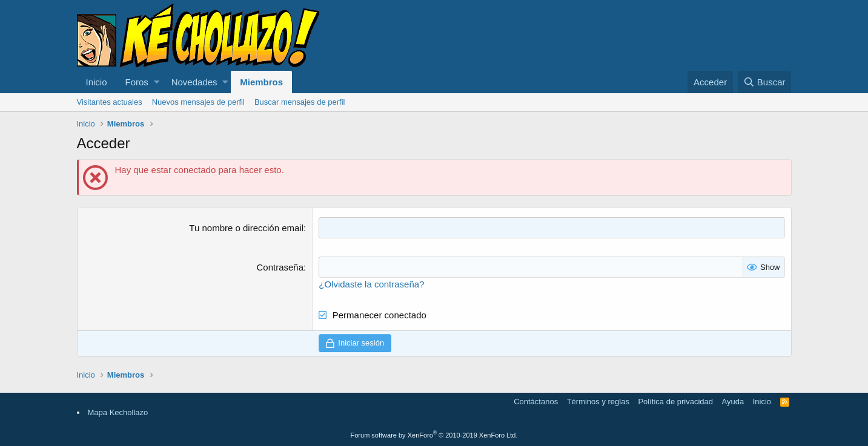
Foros (137, 82)
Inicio (97, 82)
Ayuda (733, 402)
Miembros (261, 82)
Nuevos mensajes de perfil (198, 102)
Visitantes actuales (110, 102)
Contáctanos (536, 402)
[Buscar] (765, 82)
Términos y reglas (598, 402)
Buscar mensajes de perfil (300, 102)
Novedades (194, 82)
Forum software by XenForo (434, 435)
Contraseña (280, 267)
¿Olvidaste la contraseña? (371, 284)
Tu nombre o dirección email (246, 228)
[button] (157, 82)
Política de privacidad (675, 402)
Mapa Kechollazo (118, 412)
